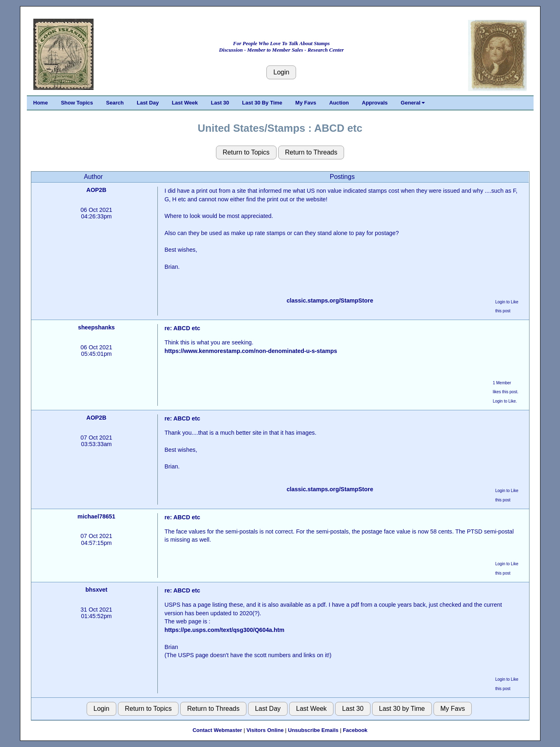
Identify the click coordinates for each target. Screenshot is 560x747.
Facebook (355, 730)
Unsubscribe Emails (313, 730)
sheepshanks (97, 327)
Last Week (185, 103)
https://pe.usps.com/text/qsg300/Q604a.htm (224, 630)
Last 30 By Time (262, 103)
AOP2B (96, 190)
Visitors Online (265, 730)
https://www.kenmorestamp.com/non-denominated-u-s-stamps (251, 351)
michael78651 (96, 516)
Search (115, 103)
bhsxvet (96, 590)
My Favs (306, 103)
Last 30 (220, 103)
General (413, 103)
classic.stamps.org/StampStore (330, 301)
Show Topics (77, 103)
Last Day (148, 103)
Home (41, 103)
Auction (339, 103)
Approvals (375, 103)
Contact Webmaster (217, 730)
